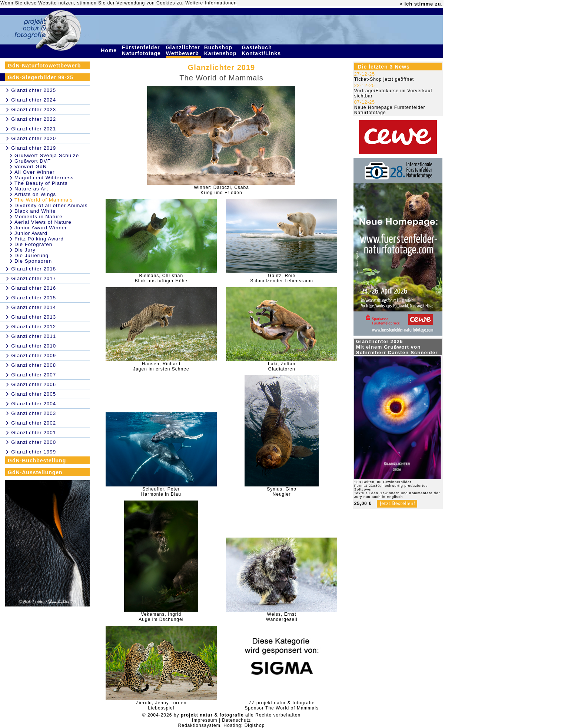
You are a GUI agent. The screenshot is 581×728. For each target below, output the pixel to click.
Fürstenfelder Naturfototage (142, 50)
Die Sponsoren (33, 261)
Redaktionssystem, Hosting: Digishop (222, 725)
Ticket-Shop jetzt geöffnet (384, 79)
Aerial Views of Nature (43, 222)
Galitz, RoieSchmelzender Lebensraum (282, 278)
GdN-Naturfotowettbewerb (44, 66)
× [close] (401, 4)
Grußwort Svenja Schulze (47, 155)
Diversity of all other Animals (51, 205)
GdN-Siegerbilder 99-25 (41, 77)
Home (110, 50)
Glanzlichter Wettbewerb (183, 50)
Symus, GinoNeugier (282, 492)
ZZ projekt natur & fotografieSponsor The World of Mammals (282, 705)
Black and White (35, 211)
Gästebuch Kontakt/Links (262, 50)
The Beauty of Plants (41, 183)
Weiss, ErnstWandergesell (282, 617)
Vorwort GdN (31, 167)
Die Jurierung (31, 255)
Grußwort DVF (33, 161)
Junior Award (31, 233)
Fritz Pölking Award (39, 239)
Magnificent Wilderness (44, 178)
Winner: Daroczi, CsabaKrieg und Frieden (221, 190)
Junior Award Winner (41, 228)
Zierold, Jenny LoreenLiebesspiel (161, 705)
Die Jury (25, 250)
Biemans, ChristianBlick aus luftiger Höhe (161, 278)
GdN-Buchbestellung (37, 461)
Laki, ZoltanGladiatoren (282, 366)
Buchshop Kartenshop (221, 50)
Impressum (205, 720)
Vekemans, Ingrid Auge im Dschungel (161, 617)
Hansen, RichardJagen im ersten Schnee (161, 366)
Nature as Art (31, 189)
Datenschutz (236, 720)
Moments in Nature (39, 217)
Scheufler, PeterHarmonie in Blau (161, 492)
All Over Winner (34, 172)
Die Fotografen (33, 244)
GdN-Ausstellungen (35, 472)
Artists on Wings (35, 194)
